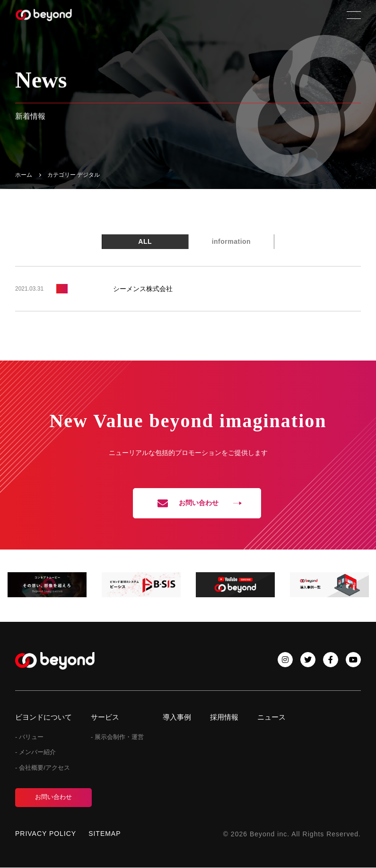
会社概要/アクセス (44, 768)
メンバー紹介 (37, 752)
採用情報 (224, 717)
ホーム (24, 175)
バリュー (31, 737)
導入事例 (177, 717)
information (232, 241)
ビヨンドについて (44, 717)
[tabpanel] (47, 585)
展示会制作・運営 (119, 737)
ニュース (271, 717)
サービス (105, 717)
